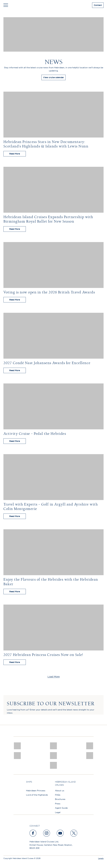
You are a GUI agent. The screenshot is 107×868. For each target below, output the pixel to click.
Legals (101, 858)
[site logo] (53, 5)
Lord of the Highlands (37, 795)
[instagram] (47, 833)
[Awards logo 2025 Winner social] (53, 746)
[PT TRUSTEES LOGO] (90, 756)
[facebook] (33, 833)
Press (58, 804)
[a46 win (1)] (90, 746)
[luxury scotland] (53, 756)
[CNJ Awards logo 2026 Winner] (17, 746)
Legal (58, 812)
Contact (98, 5)
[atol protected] (53, 765)
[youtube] (60, 833)
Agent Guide (61, 808)
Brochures (60, 799)
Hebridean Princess (36, 791)
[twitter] (74, 833)
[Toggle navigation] (6, 5)
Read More (15, 154)
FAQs (58, 795)
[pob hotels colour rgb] (17, 756)
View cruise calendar (53, 77)
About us (60, 791)
